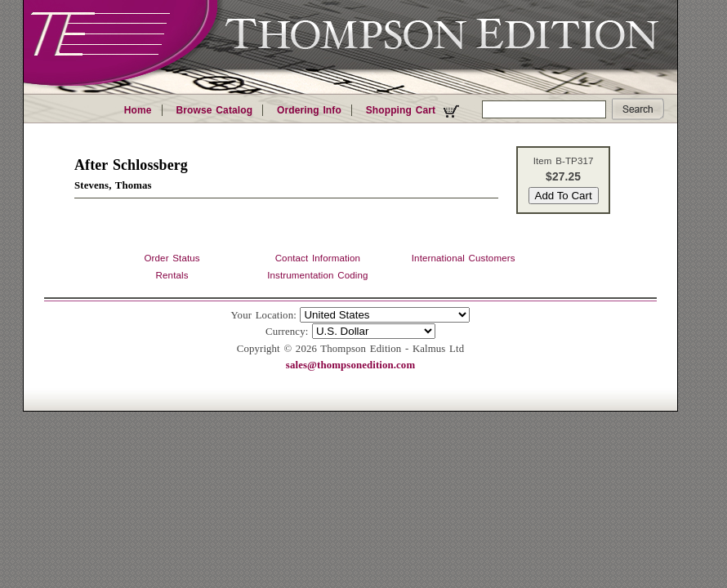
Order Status (172, 258)
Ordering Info (309, 110)
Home (138, 110)
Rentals (172, 275)
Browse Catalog (214, 110)
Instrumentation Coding (317, 275)
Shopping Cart (415, 111)
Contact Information (318, 258)
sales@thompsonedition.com (350, 365)
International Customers (464, 258)
